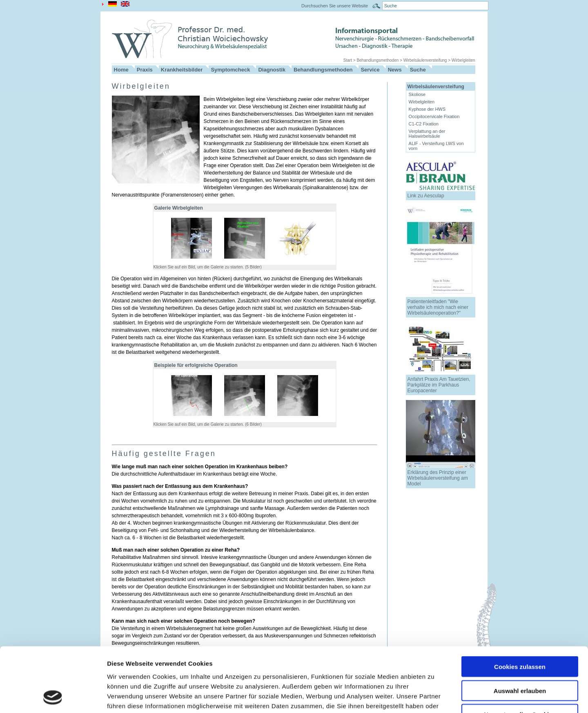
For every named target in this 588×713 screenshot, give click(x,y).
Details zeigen (434, 697)
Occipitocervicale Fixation (434, 116)
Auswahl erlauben (520, 630)
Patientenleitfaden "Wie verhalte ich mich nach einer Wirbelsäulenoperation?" (438, 307)
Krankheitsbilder (182, 70)
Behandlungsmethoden (378, 60)
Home (121, 70)
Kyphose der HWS (427, 109)
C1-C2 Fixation (424, 124)
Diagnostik (272, 70)
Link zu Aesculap (426, 196)
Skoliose (417, 94)
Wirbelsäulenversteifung (425, 60)
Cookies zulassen (520, 606)
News (395, 70)
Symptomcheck (230, 70)
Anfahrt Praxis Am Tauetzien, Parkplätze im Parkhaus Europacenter (439, 385)
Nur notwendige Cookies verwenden (520, 657)
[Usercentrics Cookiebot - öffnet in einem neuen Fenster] (53, 697)
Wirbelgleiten (463, 60)
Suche (418, 70)
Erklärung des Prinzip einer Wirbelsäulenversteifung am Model (438, 478)
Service (370, 70)
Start (348, 60)
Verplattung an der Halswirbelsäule (427, 134)
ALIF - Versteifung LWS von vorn (436, 146)
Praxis (145, 70)
